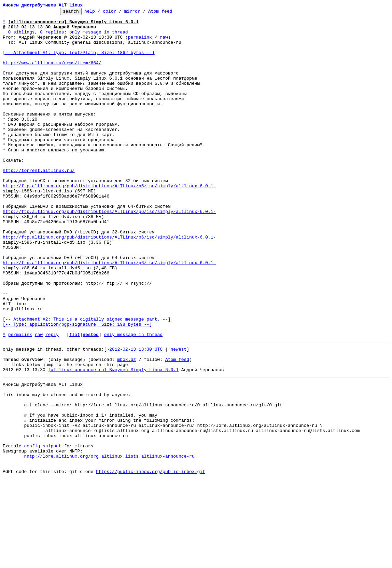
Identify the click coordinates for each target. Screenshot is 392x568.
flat (75, 400)
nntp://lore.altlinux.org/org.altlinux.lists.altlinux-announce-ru (109, 542)
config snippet (43, 530)
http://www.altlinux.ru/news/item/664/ (52, 74)
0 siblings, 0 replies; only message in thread (68, 37)
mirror (143, 13)
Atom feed (171, 13)
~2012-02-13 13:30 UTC (135, 416)
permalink (140, 43)
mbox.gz (127, 428)
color (120, 13)
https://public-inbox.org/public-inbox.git (151, 560)
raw (164, 43)
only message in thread (133, 400)
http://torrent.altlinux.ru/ (39, 203)
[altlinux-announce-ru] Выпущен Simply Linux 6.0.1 (113, 440)
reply (52, 400)
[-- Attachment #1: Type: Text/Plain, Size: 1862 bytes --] (79, 62)
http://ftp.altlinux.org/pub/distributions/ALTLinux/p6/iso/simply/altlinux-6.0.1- (109, 221)
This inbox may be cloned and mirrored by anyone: (67, 468)
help (100, 13)
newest (178, 416)
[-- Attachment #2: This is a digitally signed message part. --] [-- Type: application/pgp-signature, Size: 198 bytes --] (87, 384)
